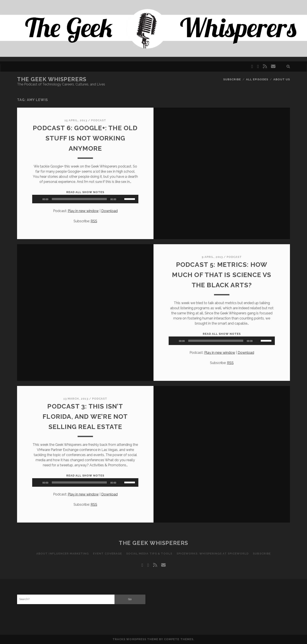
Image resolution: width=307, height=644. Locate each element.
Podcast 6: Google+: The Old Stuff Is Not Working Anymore (85, 138)
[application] (85, 199)
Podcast (99, 120)
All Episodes (257, 79)
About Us (282, 79)
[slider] (79, 199)
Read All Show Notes (85, 192)
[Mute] (121, 199)
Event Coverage (107, 554)
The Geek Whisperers (52, 79)
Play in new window (83, 211)
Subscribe (232, 79)
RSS (94, 221)
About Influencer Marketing (62, 554)
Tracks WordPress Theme (135, 639)
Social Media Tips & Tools (149, 554)
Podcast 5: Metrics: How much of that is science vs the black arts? (222, 275)
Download (109, 211)
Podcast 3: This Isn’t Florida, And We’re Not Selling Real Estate (85, 417)
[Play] (38, 199)
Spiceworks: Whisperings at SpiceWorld (213, 554)
